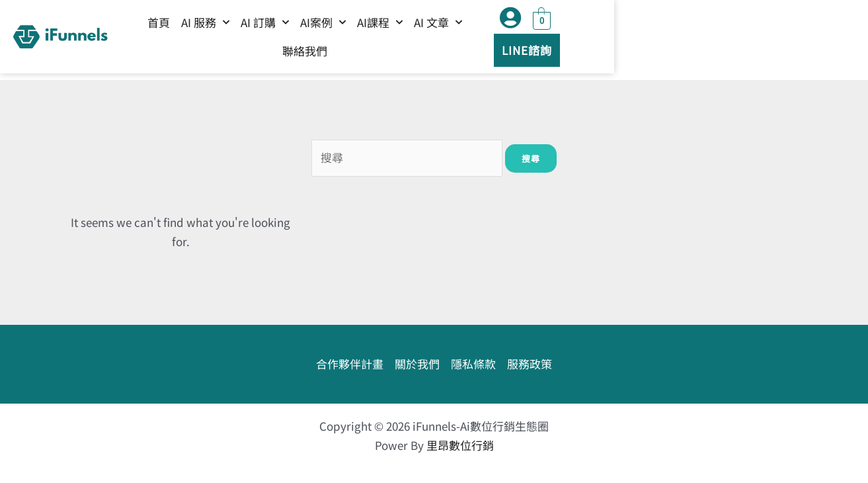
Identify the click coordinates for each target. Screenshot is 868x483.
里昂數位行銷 (460, 445)
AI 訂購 (363, 40)
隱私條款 (473, 364)
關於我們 (417, 364)
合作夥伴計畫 (350, 364)
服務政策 (530, 364)
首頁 (257, 40)
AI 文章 (536, 40)
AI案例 (421, 40)
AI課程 (478, 40)
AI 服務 (304, 40)
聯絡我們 (594, 40)
